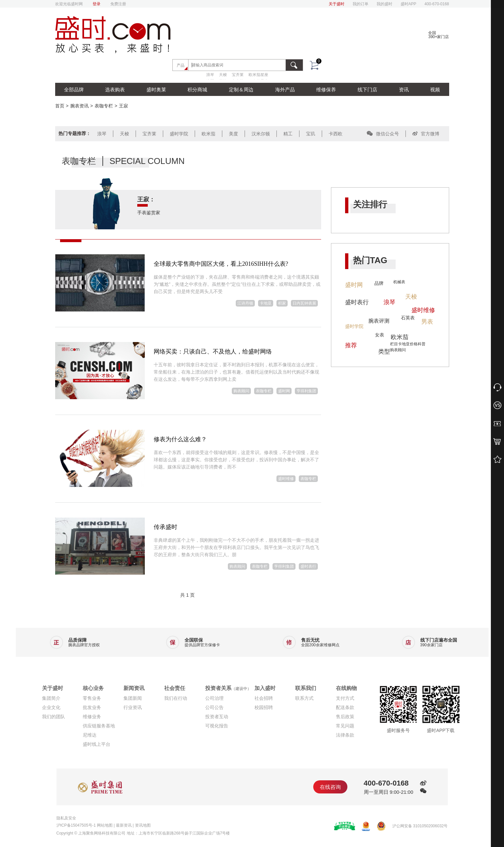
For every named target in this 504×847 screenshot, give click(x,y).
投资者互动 (217, 717)
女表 (380, 335)
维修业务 (92, 717)
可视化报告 (217, 726)
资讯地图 (143, 825)
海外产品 (285, 90)
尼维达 (90, 735)
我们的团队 (54, 717)
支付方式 (345, 698)
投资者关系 (228, 688)
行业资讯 (133, 707)
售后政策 (345, 717)
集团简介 (51, 698)
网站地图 (105, 825)
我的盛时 (384, 4)
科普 (422, 344)
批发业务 (92, 707)
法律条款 (345, 735)
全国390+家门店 (438, 35)
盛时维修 (286, 479)
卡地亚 (266, 303)
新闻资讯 (134, 688)
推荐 (351, 345)
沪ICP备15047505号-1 (76, 825)
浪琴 (210, 75)
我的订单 (361, 4)
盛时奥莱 (156, 90)
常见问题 (345, 726)
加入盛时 (265, 688)
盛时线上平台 (97, 744)
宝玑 (311, 134)
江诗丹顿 (245, 303)
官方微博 (426, 134)
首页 (60, 106)
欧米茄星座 (258, 75)
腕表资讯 (79, 106)
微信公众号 (383, 134)
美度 (233, 134)
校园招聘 (264, 707)
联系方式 (304, 698)
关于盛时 (337, 4)
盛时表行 (308, 566)
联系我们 (306, 688)
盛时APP (408, 4)
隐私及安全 (66, 818)
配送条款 (345, 707)
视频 (435, 90)
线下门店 (367, 90)
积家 (282, 303)
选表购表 (115, 90)
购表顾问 (241, 391)
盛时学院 (179, 134)
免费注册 (118, 4)
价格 (414, 344)
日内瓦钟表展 (304, 303)
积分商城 (197, 90)
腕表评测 (379, 321)
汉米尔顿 (261, 134)
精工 (288, 134)
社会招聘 (264, 698)
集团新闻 (133, 698)
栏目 (394, 344)
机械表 (399, 282)
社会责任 (175, 688)
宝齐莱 (238, 75)
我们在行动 (176, 698)
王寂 (123, 106)
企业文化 (51, 707)
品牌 (379, 283)
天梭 (223, 75)
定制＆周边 (241, 90)
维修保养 (326, 90)
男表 (427, 322)
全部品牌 (74, 90)
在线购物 (346, 688)
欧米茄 (208, 134)
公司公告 (214, 707)
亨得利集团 (306, 391)
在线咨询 (330, 787)
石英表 (408, 318)
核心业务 (93, 688)
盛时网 (284, 391)
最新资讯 (124, 825)
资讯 (404, 90)
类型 (384, 352)
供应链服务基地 (99, 726)
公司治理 (214, 698)
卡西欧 (336, 134)
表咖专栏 (104, 106)
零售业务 (92, 698)
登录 (97, 4)
